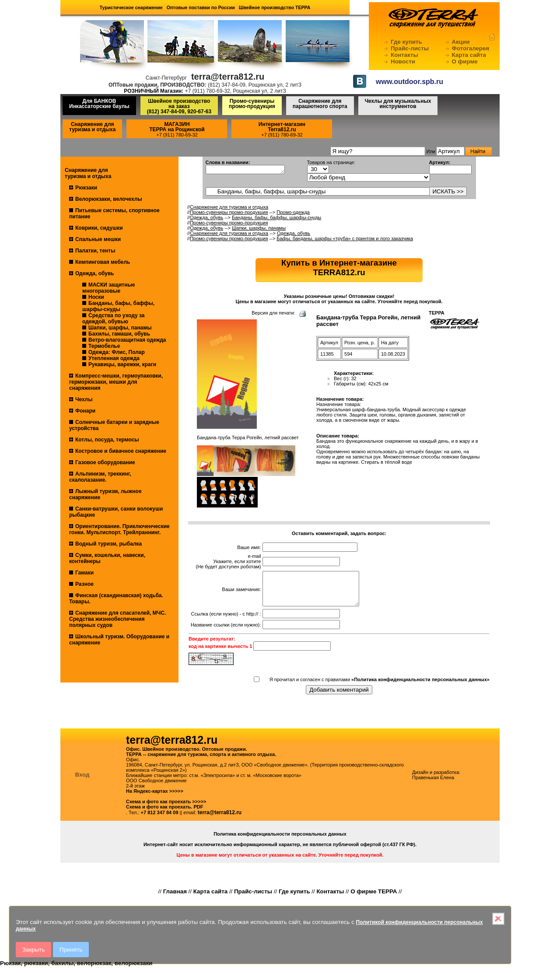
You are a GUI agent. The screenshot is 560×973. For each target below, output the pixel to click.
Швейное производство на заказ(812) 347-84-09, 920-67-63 (179, 106)
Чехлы (84, 399)
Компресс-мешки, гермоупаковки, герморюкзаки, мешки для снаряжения (116, 382)
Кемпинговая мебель (103, 262)
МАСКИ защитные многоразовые (108, 288)
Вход (82, 781)
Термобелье (104, 346)
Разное (84, 584)
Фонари (85, 411)
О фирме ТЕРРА (374, 898)
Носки (96, 297)
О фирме (465, 61)
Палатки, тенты (95, 251)
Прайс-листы (410, 48)
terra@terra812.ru (220, 819)
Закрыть (33, 950)
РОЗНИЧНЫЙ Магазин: (154, 91)
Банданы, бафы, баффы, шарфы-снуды (118, 306)
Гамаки (84, 573)
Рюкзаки (86, 188)
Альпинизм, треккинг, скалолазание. (100, 477)
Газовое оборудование (105, 462)
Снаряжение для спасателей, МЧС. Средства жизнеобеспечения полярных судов (117, 619)
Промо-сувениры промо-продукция (252, 104)
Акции (461, 42)
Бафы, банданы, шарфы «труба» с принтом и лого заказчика (345, 238)
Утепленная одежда (114, 358)
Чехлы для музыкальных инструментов (398, 104)
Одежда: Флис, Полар (117, 352)
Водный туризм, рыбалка (108, 544)
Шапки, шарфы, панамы (120, 328)
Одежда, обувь (95, 273)
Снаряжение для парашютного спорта (320, 104)
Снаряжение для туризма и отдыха (92, 127)
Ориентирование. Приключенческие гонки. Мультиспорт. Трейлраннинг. (119, 529)
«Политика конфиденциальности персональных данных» (420, 686)
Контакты (404, 55)
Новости (403, 61)
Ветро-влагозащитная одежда (127, 340)
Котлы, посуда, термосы (107, 440)
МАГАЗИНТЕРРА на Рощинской (177, 127)
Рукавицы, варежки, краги (122, 364)
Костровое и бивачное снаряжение (121, 451)
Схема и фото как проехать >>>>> (166, 808)
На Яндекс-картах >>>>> (155, 798)
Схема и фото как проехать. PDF (164, 813)
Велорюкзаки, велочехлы (109, 199)
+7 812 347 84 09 (160, 819)
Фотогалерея (471, 48)
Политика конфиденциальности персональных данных (280, 840)
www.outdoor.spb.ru (409, 82)
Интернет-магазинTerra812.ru (282, 127)
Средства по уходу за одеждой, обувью (113, 318)
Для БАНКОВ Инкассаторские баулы (99, 104)
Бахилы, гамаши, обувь (119, 334)
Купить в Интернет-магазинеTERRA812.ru (339, 268)
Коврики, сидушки (99, 228)
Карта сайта (469, 55)
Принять (71, 950)
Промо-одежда (293, 212)
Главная (175, 898)
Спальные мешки (98, 239)
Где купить (406, 42)
